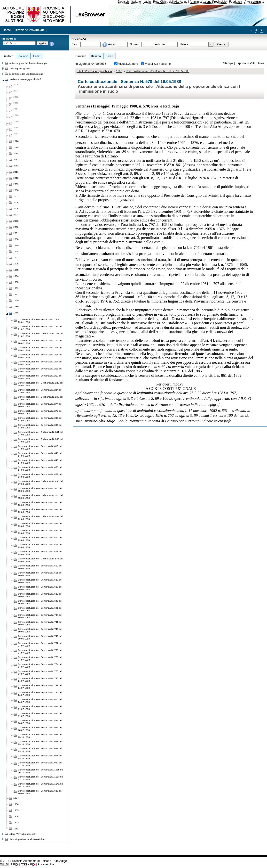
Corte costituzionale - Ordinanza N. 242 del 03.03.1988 (40, 398)
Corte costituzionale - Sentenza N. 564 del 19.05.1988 (40, 532)
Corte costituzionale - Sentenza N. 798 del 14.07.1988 (40, 694)
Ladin (147, 2)
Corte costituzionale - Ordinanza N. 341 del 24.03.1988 (40, 433)
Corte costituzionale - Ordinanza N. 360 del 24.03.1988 (40, 440)
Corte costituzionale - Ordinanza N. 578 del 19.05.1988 (40, 560)
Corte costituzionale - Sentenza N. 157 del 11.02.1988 (40, 328)
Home (7, 30)
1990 (16, 300)
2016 (16, 141)
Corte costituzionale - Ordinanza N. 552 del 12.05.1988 (40, 518)
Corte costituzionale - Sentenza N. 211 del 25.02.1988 (40, 349)
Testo (76, 44)
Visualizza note (128, 64)
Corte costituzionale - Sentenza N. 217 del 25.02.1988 (40, 377)
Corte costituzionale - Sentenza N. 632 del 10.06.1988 (40, 588)
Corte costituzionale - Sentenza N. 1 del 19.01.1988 (39, 321)
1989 (16, 307)
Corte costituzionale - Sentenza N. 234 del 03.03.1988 (40, 391)
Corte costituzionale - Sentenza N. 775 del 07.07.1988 (40, 672)
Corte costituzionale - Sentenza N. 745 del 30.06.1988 (40, 637)
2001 (16, 233)
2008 (16, 190)
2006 (16, 202)
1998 (16, 251)
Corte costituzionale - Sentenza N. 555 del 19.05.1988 (40, 525)
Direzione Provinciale (30, 30)
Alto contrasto (254, 2)
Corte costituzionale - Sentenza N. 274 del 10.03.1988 (40, 405)
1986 (16, 804)
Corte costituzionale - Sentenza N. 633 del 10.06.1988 (40, 595)
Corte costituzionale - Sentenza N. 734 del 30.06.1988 (40, 616)
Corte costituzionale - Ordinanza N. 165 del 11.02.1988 (40, 335)
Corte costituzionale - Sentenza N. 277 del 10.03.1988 (40, 412)
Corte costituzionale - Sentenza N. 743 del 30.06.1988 (40, 630)
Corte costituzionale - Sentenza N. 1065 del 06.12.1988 (41, 771)
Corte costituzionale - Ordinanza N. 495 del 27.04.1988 (40, 483)
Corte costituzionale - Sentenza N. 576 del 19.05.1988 (40, 553)
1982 (16, 829)
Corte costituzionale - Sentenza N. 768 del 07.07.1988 (40, 651)
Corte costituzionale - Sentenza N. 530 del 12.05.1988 (40, 504)
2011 (16, 172)
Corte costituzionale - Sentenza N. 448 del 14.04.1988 (40, 454)
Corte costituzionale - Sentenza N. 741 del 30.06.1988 (40, 623)
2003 (16, 221)
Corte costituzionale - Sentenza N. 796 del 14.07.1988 (40, 680)
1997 (16, 258)
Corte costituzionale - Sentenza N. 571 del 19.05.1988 (40, 546)
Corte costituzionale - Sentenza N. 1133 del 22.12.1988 (41, 778)
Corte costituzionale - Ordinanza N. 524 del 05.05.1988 (40, 497)
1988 (119, 71)
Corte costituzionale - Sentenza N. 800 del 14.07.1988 (40, 701)
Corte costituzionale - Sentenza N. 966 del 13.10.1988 (40, 750)
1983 (16, 822)
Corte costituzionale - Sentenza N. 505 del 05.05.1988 (40, 490)
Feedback (235, 2)
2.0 (26, 864)
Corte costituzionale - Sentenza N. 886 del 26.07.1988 (40, 722)
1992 (16, 288)
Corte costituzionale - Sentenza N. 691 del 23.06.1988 (40, 609)
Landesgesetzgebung (20, 69)
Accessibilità (46, 864)
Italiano (136, 2)
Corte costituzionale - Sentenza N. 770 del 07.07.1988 (40, 658)
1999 (16, 245)
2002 (16, 227)
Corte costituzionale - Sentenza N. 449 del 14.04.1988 (40, 461)
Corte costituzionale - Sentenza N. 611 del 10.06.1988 (40, 574)
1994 (16, 276)
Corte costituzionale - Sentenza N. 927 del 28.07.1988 (40, 729)
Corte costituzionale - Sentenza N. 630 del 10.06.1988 (40, 792)
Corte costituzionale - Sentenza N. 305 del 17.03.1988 (40, 419)
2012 (16, 166)
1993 (16, 282)
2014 (16, 153)
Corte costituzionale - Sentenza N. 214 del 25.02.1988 (40, 363)
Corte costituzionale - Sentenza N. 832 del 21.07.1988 (40, 708)
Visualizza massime (158, 64)
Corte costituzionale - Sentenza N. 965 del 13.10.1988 (40, 743)
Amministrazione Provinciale (208, 2)
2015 (16, 147)
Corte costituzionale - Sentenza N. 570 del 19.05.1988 (158, 71)
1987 (16, 798)
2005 (16, 209)
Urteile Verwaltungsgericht (22, 834)
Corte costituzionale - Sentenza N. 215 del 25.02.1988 (40, 370)
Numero (135, 44)
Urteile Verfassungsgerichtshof (94, 71)
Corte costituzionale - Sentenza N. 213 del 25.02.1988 (40, 356)
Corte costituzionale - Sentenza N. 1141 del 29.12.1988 (41, 785)
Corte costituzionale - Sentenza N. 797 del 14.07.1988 (40, 687)
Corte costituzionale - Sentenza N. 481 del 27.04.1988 (40, 475)
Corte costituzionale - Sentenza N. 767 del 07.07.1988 (40, 644)
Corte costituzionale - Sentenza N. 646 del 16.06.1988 (40, 602)
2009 (16, 184)
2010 (16, 178)
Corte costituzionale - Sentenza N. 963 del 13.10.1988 (40, 736)
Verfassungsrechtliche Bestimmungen (28, 63)
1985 (16, 810)
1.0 (7, 864)
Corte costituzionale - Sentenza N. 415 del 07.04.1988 (40, 447)
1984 (16, 816)
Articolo (160, 44)
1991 (16, 294)
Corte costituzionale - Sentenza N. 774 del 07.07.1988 (40, 665)
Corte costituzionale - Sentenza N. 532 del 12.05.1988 (40, 511)
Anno (111, 44)
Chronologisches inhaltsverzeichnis (27, 839)
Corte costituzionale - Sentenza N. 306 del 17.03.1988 (40, 426)
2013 (16, 160)
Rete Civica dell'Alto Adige (170, 2)
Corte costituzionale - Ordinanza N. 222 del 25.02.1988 (40, 384)
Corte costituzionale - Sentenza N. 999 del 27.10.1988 (40, 764)
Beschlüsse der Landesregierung (26, 74)
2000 (16, 239)
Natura (184, 44)
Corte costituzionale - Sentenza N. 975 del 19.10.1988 (40, 757)
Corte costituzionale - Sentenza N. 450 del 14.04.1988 (40, 468)
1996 (16, 264)
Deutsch (123, 2)
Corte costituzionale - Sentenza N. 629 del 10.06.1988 (40, 581)
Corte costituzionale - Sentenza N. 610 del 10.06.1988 (40, 567)
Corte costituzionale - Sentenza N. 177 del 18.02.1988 (40, 342)
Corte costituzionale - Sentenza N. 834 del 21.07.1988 (40, 715)
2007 (16, 196)
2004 (16, 215)
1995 (16, 270)
